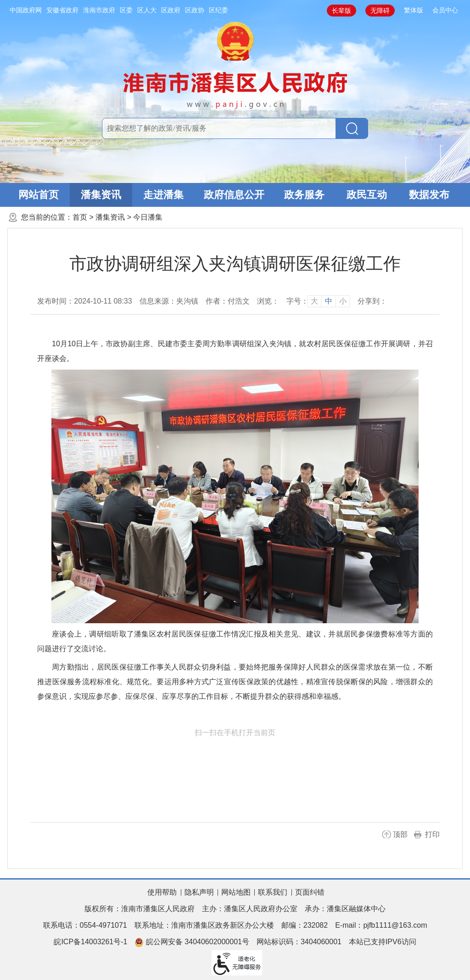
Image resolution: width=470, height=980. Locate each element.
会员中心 (445, 10)
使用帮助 (162, 892)
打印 (432, 834)
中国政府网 (26, 10)
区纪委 (218, 10)
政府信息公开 (234, 195)
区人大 (147, 10)
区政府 (171, 10)
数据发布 (429, 195)
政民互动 (367, 195)
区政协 (195, 10)
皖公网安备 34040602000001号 (192, 942)
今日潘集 (148, 217)
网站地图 (236, 892)
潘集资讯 (101, 195)
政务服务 (304, 195)
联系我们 (273, 892)
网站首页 (39, 195)
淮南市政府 (99, 10)
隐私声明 (199, 892)
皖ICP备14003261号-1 (90, 942)
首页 (80, 217)
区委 (126, 10)
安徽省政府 (62, 10)
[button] (341, 11)
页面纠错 (310, 892)
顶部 (400, 834)
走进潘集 (163, 195)
